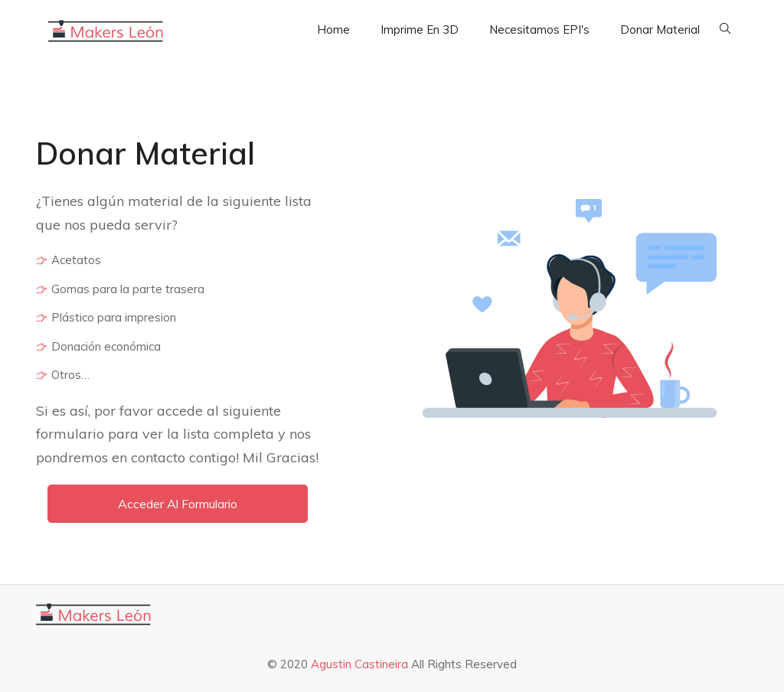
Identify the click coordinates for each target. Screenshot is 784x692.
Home (333, 29)
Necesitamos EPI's (539, 29)
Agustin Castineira (361, 664)
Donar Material (660, 29)
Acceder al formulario (178, 504)
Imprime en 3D (420, 29)
